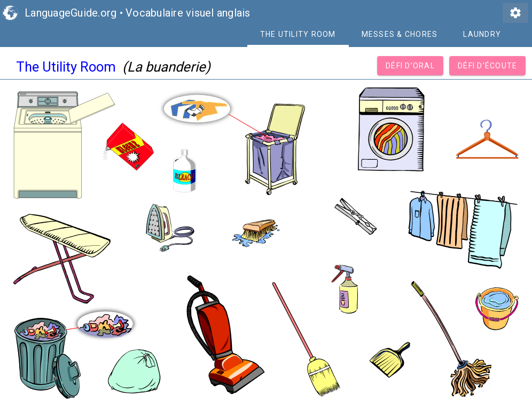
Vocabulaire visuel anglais (188, 13)
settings (515, 13)
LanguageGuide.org (71, 13)
